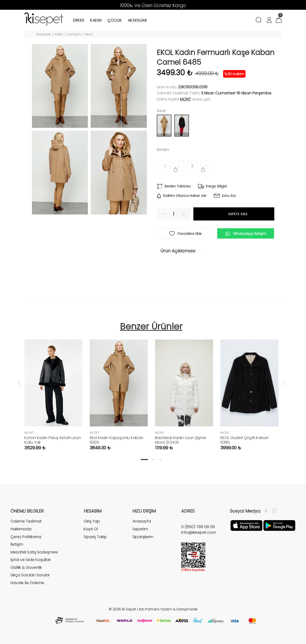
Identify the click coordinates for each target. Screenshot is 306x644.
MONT (185, 99)
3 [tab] (160, 460)
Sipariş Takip (95, 537)
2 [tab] (153, 460)
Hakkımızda (21, 529)
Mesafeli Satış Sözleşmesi (34, 552)
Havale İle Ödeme (27, 583)
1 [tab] (144, 460)
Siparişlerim (143, 537)
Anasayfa (44, 34)
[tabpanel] (53, 390)
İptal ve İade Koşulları (31, 560)
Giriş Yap (92, 521)
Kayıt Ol (91, 529)
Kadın (59, 34)
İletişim (17, 544)
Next (283, 383)
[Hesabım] (269, 21)
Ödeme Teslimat (26, 521)
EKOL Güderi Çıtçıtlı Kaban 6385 (245, 440)
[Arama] (260, 21)
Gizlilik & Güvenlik (26, 567)
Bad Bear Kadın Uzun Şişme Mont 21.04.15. (181, 440)
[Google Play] (279, 525)
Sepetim (140, 529)
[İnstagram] (273, 511)
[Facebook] (267, 511)
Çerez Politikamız (26, 537)
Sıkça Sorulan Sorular (30, 575)
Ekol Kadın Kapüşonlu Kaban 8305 (117, 440)
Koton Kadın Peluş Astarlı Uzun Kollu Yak (53, 440)
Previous (19, 383)
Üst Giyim (74, 34)
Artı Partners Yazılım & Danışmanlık (168, 609)
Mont (89, 34)
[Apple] (246, 525)
